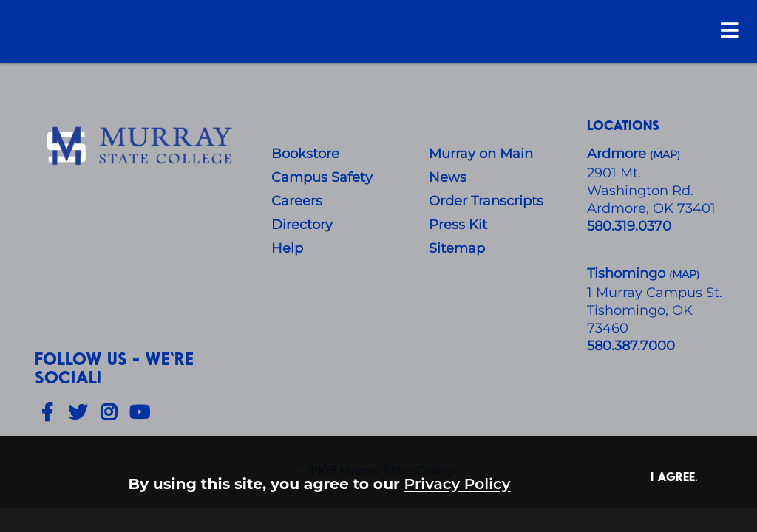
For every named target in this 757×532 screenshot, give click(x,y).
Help (287, 248)
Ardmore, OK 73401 (651, 208)
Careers (297, 201)
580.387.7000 (631, 346)
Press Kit (458, 225)
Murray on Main (481, 154)
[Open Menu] (730, 30)
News (448, 177)
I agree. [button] (674, 476)
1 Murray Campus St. (655, 293)
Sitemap (457, 248)
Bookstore (305, 154)
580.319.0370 (629, 226)
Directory (302, 225)
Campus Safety (322, 177)
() (684, 274)
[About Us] (142, 146)
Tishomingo (628, 273)
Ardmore (618, 154)
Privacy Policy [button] (458, 484)
